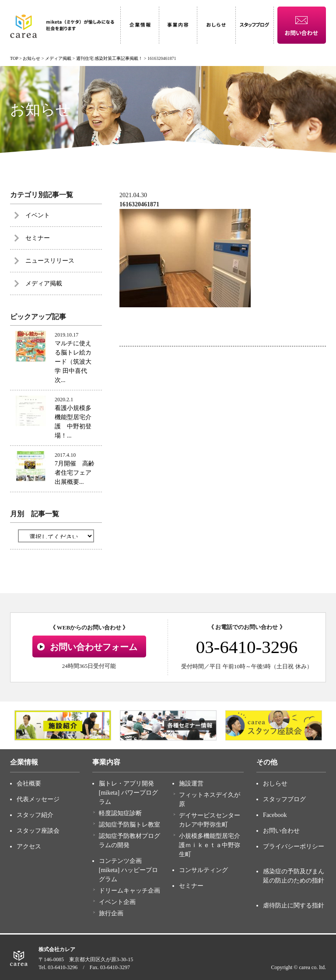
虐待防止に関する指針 (294, 905)
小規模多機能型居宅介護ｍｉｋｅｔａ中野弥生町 (210, 845)
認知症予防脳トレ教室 (129, 825)
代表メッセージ (38, 799)
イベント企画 (117, 902)
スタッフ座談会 (38, 831)
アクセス (29, 846)
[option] (63, 725)
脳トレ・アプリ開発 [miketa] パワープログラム (128, 793)
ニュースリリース (50, 261)
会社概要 (29, 784)
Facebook (275, 815)
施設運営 (191, 784)
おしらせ (275, 784)
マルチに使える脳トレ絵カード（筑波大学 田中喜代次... (73, 362)
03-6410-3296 (247, 647)
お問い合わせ (281, 831)
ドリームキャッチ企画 (129, 891)
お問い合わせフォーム (94, 647)
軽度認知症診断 (120, 813)
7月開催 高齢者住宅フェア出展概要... (75, 473)
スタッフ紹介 (35, 815)
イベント (38, 215)
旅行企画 (111, 913)
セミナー (38, 238)
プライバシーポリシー (294, 846)
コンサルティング (203, 870)
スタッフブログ (284, 799)
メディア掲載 (44, 283)
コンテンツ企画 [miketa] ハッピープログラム (128, 870)
